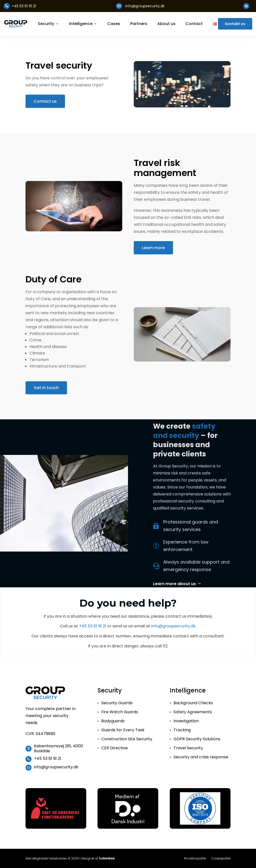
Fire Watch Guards (120, 712)
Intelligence (83, 24)
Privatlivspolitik (195, 858)
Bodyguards (113, 721)
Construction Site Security (127, 739)
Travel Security (188, 748)
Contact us (45, 101)
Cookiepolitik (221, 858)
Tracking (182, 730)
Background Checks (193, 703)
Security (48, 24)
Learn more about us (174, 584)
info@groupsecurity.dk (173, 626)
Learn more (153, 248)
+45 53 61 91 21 (93, 626)
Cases (114, 24)
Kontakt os (235, 24)
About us (166, 24)
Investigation (186, 721)
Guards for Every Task (123, 730)
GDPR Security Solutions (197, 739)
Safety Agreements (193, 712)
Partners (139, 24)
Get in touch (46, 388)
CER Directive (114, 748)
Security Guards (117, 703)
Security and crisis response (201, 757)
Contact (194, 24)
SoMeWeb (107, 858)
